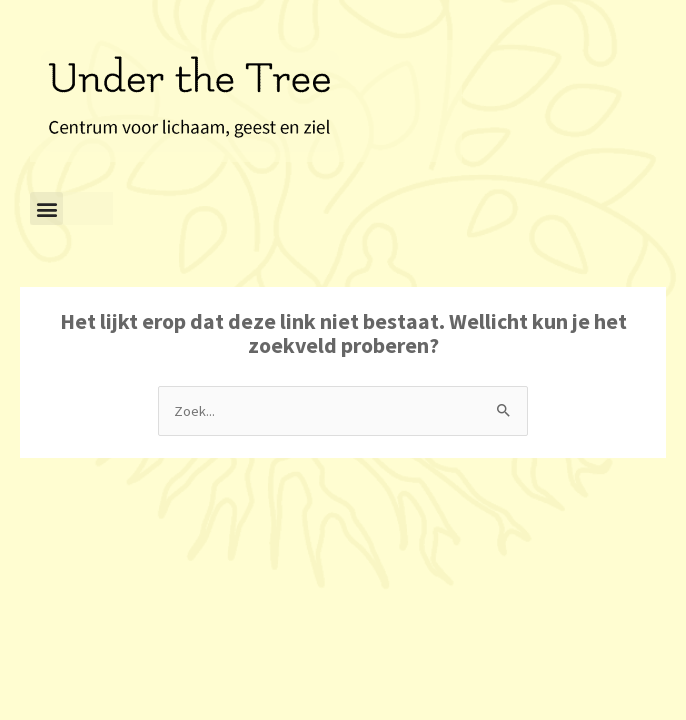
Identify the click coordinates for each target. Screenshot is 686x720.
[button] (46, 208)
